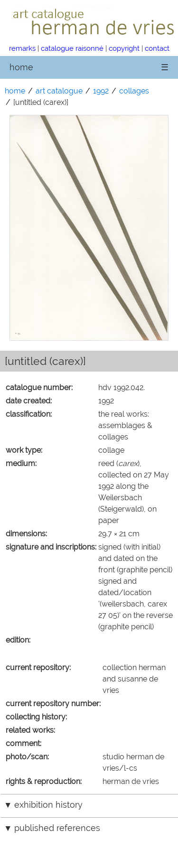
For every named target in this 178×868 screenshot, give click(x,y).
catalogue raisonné (72, 48)
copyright (124, 48)
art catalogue (59, 91)
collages (134, 91)
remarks (22, 48)
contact (157, 48)
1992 (101, 91)
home (21, 67)
